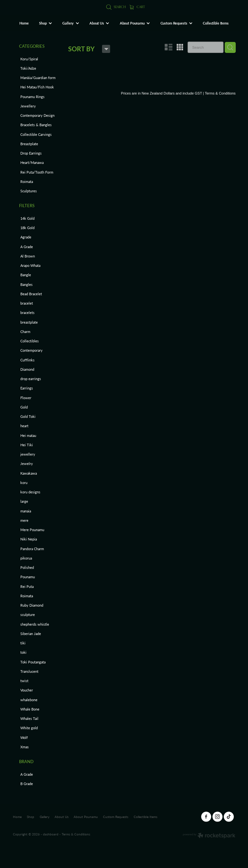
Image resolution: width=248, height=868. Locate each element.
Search (116, 7)
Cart (137, 7)
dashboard (51, 834)
